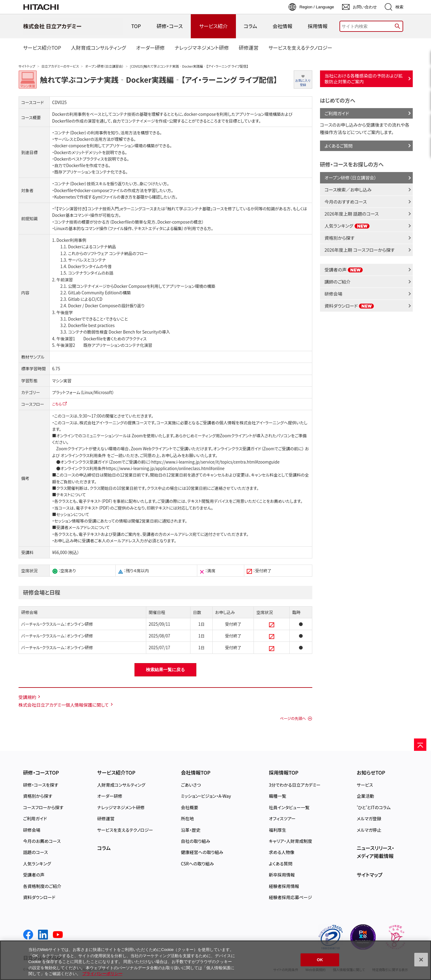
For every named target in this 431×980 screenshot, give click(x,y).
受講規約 (28, 697)
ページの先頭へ (293, 718)
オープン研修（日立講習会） (104, 66)
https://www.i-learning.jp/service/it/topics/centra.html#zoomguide (215, 462)
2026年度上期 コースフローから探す (360, 250)
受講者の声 (344, 269)
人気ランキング (347, 226)
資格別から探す (340, 238)
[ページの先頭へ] (420, 745)
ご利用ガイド (337, 113)
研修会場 (334, 294)
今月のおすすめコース (346, 202)
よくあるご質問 (339, 146)
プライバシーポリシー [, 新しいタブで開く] (102, 974)
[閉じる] (421, 960)
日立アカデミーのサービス (60, 66)
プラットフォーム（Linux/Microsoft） (83, 392)
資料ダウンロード (350, 306)
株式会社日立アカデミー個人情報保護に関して (64, 705)
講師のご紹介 (338, 282)
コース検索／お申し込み (348, 189)
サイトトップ (27, 66)
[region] (215, 960)
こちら (57, 404)
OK (320, 960)
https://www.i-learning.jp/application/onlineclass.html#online (165, 468)
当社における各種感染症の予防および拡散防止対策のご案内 (364, 78)
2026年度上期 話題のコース (352, 214)
